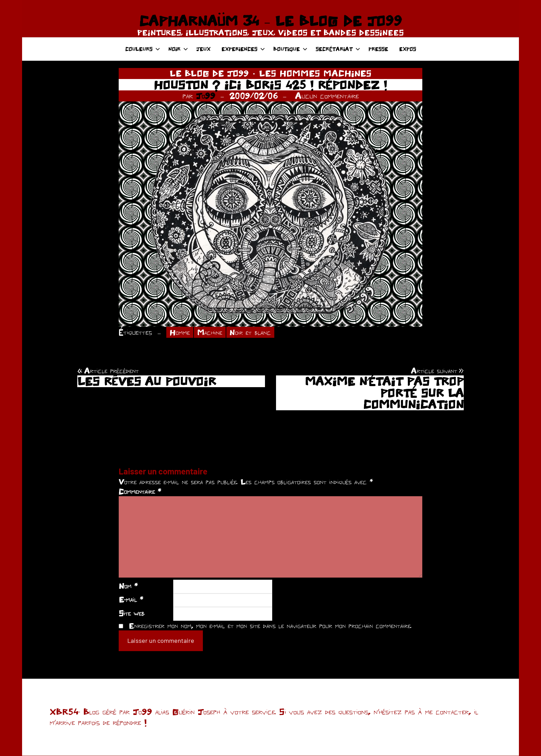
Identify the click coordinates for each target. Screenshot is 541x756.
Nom (128, 586)
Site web (132, 613)
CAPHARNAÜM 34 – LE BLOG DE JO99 (270, 21)
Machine (212, 332)
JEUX (203, 49)
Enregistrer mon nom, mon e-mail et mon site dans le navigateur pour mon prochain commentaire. (270, 626)
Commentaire (140, 492)
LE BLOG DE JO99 (209, 73)
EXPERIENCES (243, 49)
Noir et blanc (254, 332)
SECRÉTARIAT (338, 49)
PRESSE (378, 49)
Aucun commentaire (327, 96)
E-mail (131, 600)
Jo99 (206, 96)
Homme (180, 332)
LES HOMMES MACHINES (315, 73)
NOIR (178, 49)
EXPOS (408, 49)
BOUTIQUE (290, 49)
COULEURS (143, 49)
